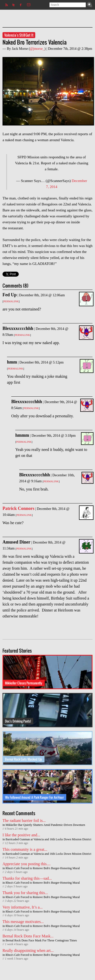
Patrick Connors (18, 508)
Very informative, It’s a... (22, 907)
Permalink (11, 301)
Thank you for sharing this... (25, 893)
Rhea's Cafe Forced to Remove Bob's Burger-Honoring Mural (43, 868)
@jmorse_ (37, 49)
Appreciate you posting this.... (26, 864)
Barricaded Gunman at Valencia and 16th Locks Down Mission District (48, 839)
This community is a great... (25, 849)
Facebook (20, 5)
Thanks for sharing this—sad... (27, 878)
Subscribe (6, 5)
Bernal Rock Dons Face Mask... (28, 936)
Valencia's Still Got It (19, 35)
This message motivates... (23, 922)
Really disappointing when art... (28, 950)
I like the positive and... (21, 835)
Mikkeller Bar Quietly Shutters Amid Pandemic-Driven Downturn (45, 825)
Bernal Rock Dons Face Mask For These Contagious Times (41, 940)
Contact (27, 5)
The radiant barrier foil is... (24, 821)
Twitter (13, 5)
